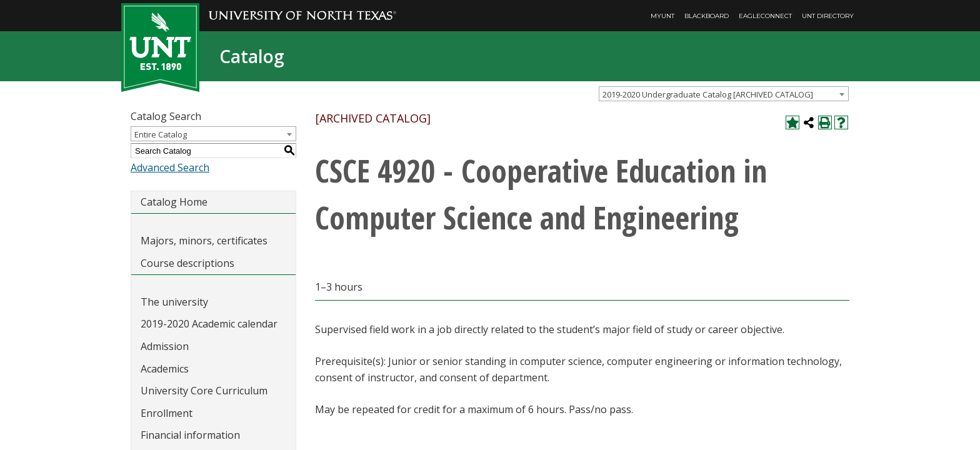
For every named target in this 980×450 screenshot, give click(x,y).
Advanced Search (170, 167)
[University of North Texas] (302, 7)
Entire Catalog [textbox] (161, 134)
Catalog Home (174, 202)
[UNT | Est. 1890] (160, 46)
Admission (165, 346)
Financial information (190, 435)
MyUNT (662, 16)
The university (174, 302)
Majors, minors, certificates (204, 241)
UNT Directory (828, 16)
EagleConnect (765, 16)
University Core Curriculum (204, 391)
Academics (165, 369)
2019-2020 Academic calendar (209, 324)
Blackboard (707, 16)
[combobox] (724, 94)
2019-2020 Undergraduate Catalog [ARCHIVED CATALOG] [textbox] (708, 94)
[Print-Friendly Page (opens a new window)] (825, 122)
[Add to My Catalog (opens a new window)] (792, 122)
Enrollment (167, 413)
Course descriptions (187, 263)
